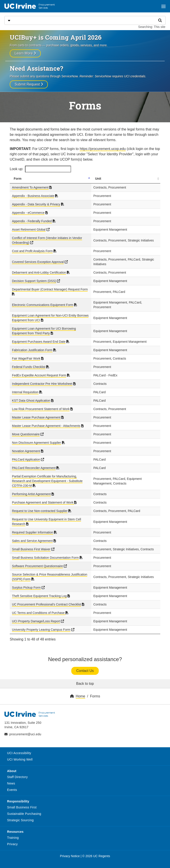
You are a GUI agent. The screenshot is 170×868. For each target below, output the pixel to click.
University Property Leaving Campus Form (41, 625)
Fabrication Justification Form (32, 345)
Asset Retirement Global (29, 230)
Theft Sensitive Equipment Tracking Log (39, 591)
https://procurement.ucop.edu (103, 149)
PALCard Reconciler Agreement (34, 463)
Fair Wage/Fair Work (26, 354)
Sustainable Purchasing (24, 809)
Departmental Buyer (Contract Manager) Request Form (50, 289)
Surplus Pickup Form (26, 583)
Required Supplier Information (33, 523)
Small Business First (22, 803)
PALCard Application (26, 455)
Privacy (12, 839)
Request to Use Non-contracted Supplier (40, 502)
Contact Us (85, 666)
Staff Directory (17, 772)
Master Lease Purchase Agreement (36, 413)
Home (80, 692)
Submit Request (29, 84)
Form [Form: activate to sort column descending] (18, 179)
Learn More (25, 53)
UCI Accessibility (19, 748)
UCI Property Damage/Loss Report (36, 617)
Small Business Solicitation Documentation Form (45, 553)
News (11, 779)
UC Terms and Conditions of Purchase (39, 608)
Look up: (40, 169)
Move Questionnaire (26, 430)
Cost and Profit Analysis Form (32, 251)
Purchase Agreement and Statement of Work (43, 493)
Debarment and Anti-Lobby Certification (39, 272)
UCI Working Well (20, 755)
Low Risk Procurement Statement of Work (41, 404)
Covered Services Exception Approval (38, 262)
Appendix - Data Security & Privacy (36, 204)
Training (13, 833)
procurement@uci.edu (25, 730)
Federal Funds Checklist (29, 362)
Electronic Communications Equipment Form (43, 300)
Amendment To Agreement (30, 187)
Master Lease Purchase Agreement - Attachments (46, 421)
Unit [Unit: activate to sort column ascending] (107, 179)
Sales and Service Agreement (32, 531)
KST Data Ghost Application (31, 396)
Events (12, 785)
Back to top (85, 679)
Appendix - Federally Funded (32, 221)
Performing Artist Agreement (31, 485)
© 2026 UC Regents (96, 851)
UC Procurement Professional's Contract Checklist (46, 600)
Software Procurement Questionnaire (37, 561)
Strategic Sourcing (20, 815)
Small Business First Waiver (31, 542)
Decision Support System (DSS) (34, 281)
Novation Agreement (26, 446)
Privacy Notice (70, 851)
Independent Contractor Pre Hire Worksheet (42, 379)
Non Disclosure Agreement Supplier (37, 438)
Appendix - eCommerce (28, 213)
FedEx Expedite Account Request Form (39, 371)
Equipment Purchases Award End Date (39, 337)
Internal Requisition (25, 387)
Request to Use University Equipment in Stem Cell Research (54, 510)
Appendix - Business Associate (33, 196)
